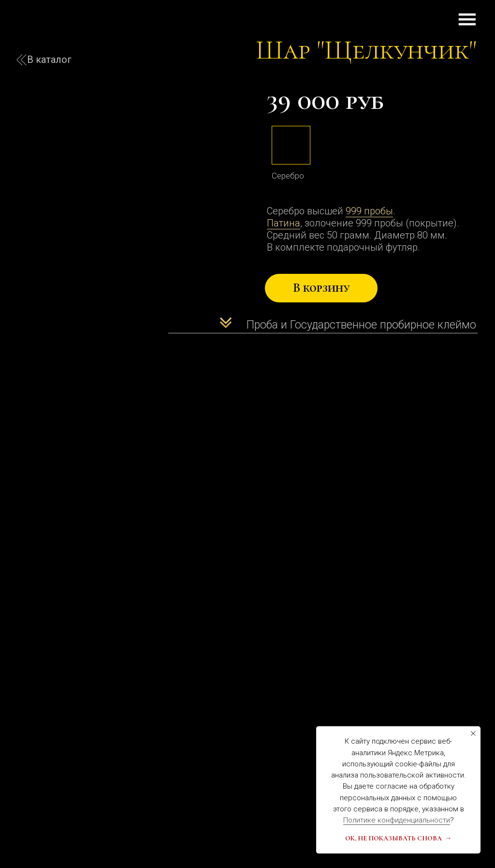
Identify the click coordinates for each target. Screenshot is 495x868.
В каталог (49, 60)
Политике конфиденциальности (397, 820)
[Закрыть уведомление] (473, 733)
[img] (291, 145)
